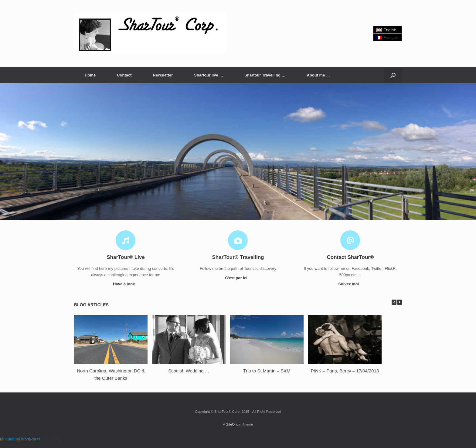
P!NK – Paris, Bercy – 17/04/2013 (345, 371)
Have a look (126, 284)
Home (90, 75)
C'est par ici (238, 278)
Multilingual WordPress (20, 439)
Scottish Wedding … (189, 371)
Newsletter (163, 75)
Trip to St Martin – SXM (267, 371)
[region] (238, 151)
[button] (393, 75)
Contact (124, 75)
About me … (318, 75)
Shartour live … (209, 75)
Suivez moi (350, 284)
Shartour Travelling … (265, 75)
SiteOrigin (234, 424)
